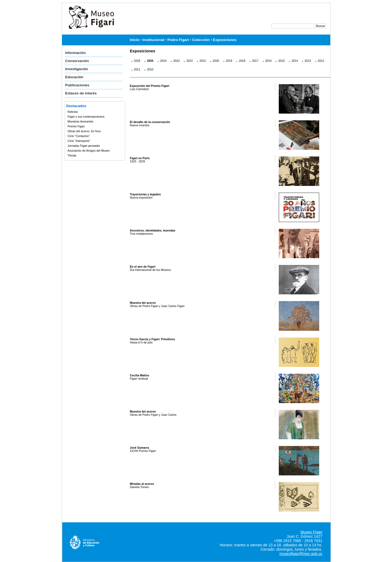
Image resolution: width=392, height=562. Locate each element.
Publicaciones (77, 85)
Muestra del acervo (143, 303)
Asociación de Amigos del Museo (89, 151)
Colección (201, 40)
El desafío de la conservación (150, 122)
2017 (255, 61)
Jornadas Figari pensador (84, 146)
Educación (74, 77)
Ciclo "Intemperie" (79, 141)
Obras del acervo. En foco (84, 131)
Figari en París (140, 158)
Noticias (73, 112)
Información (75, 53)
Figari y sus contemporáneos (86, 117)
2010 (150, 69)
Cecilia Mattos (140, 375)
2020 (216, 61)
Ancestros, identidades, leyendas (153, 230)
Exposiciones (225, 40)
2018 (242, 61)
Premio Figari (76, 126)
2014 (295, 61)
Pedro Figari (178, 40)
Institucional (153, 40)
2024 (163, 61)
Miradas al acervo (142, 484)
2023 (177, 61)
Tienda (72, 155)
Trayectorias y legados (145, 194)
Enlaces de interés (81, 93)
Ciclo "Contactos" (79, 136)
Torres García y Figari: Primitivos (152, 339)
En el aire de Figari (143, 267)
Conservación (77, 61)
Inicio (135, 40)
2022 (190, 61)
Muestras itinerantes (81, 121)
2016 (269, 61)
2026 (137, 61)
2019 (229, 61)
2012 (321, 61)
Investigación (77, 69)
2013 (308, 61)
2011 (137, 69)
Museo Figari (312, 532)
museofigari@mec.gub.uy (301, 554)
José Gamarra (140, 448)
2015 (281, 61)
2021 (203, 61)
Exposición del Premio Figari (150, 86)
